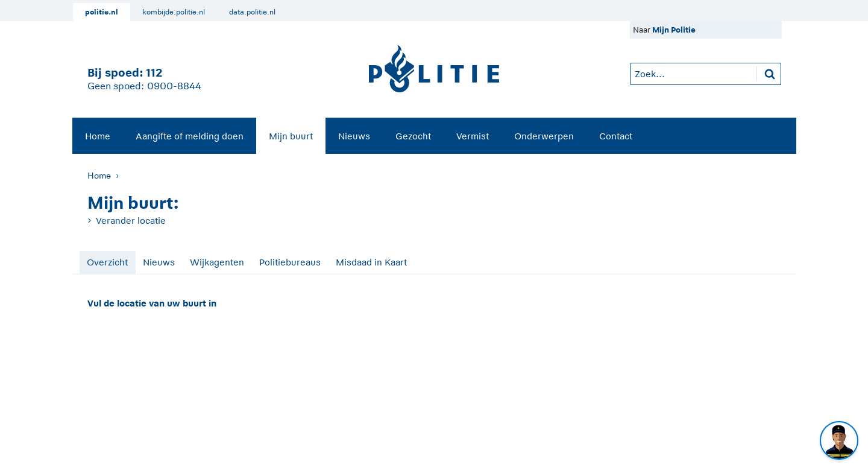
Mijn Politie (674, 30)
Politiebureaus (290, 262)
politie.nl (102, 12)
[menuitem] (98, 136)
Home (98, 136)
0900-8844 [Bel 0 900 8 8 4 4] (174, 86)
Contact (616, 136)
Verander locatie (131, 221)
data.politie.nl (252, 12)
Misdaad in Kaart (371, 262)
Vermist (473, 136)
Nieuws (354, 136)
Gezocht (413, 136)
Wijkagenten (217, 262)
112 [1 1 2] (154, 73)
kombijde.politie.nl (174, 12)
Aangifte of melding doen (190, 136)
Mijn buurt (291, 136)
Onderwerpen (544, 136)
